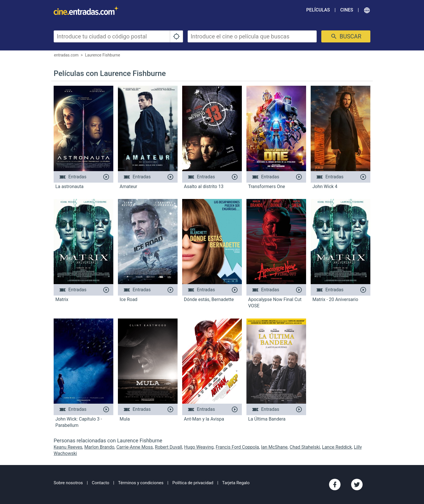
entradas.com (66, 55)
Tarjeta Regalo (236, 483)
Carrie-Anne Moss (135, 447)
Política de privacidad (193, 483)
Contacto (101, 483)
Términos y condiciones (141, 483)
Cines (347, 10)
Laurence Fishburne (102, 55)
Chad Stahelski (305, 447)
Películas (318, 10)
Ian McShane (274, 447)
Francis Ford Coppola (237, 447)
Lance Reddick (337, 447)
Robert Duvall (169, 447)
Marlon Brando (99, 447)
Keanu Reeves (68, 447)
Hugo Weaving (199, 447)
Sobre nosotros (68, 483)
